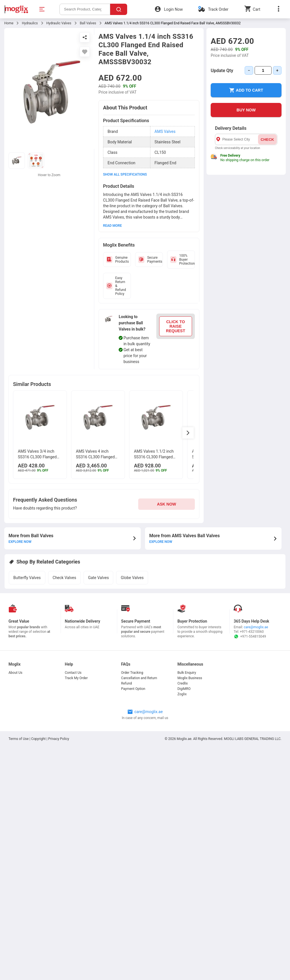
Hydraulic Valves (59, 23)
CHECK (267, 140)
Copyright (38, 739)
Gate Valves (99, 578)
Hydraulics (30, 23)
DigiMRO (184, 689)
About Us (15, 673)
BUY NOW (246, 110)
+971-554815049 (250, 636)
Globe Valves (132, 578)
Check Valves (64, 578)
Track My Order (76, 678)
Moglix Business (190, 678)
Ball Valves (88, 23)
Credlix (183, 683)
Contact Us (73, 673)
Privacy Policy (59, 739)
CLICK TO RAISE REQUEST (176, 326)
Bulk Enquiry (187, 673)
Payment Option (133, 689)
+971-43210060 (252, 632)
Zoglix (182, 694)
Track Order (218, 9)
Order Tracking (132, 673)
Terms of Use (19, 739)
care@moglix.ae (256, 627)
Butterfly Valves (27, 578)
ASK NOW (167, 504)
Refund (127, 683)
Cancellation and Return (139, 678)
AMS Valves (165, 131)
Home (9, 23)
